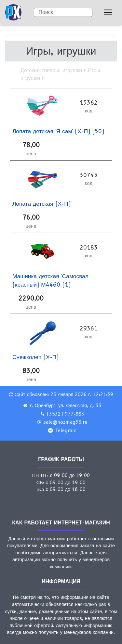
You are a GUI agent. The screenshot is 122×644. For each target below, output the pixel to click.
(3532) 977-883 (66, 414)
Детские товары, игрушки (51, 70)
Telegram (66, 431)
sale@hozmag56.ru (66, 422)
